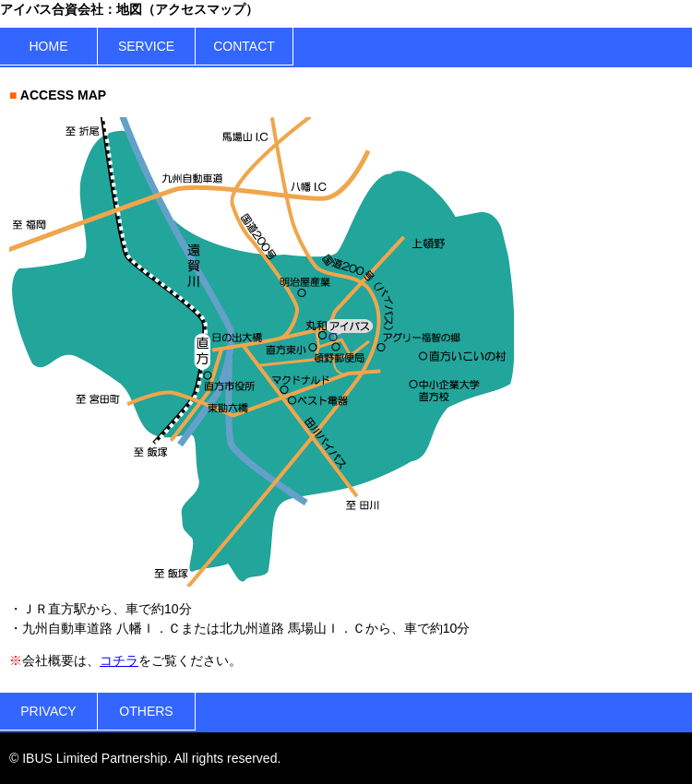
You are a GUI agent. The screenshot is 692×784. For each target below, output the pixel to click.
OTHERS (146, 711)
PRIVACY (48, 711)
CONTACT (244, 46)
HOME (49, 46)
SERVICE (146, 46)
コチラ (119, 660)
